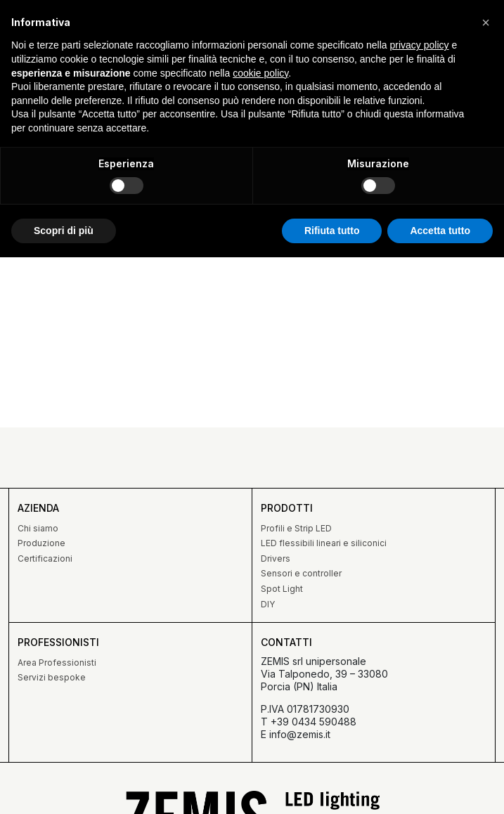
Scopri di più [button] (64, 231)
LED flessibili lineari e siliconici (324, 543)
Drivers (276, 558)
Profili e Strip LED (296, 528)
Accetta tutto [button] (440, 231)
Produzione (41, 543)
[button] (486, 22)
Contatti (286, 642)
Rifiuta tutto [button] (332, 231)
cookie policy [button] (260, 73)
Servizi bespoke (52, 677)
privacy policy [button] (420, 45)
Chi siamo (38, 528)
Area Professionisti (57, 663)
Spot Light (282, 589)
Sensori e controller (301, 573)
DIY (268, 604)
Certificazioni (45, 558)
